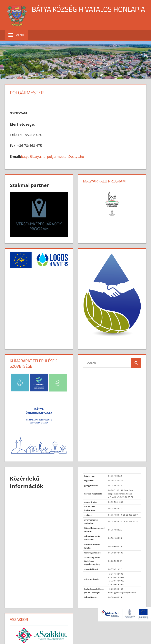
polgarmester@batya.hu (65, 156)
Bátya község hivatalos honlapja (88, 9)
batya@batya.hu (33, 156)
